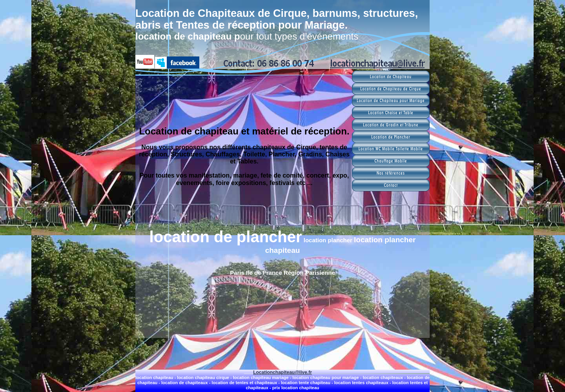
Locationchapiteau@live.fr (282, 372)
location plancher (329, 240)
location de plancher (226, 237)
